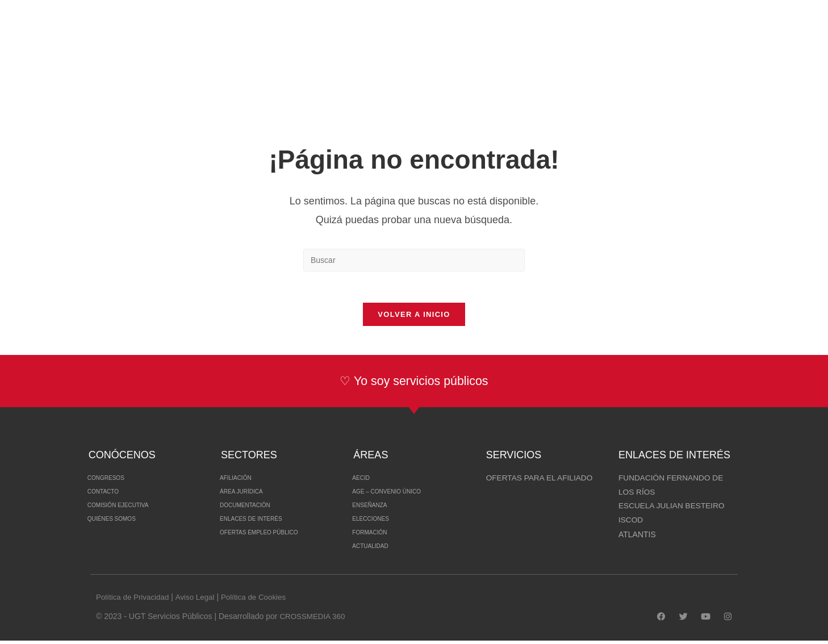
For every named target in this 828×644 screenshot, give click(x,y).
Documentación (255, 509)
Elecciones (378, 522)
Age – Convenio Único (400, 495)
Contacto (109, 495)
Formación (377, 536)
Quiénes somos (121, 522)
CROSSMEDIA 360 (314, 620)
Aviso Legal (199, 600)
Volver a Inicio (414, 318)
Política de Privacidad (134, 600)
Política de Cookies (260, 600)
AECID (364, 482)
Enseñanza (377, 509)
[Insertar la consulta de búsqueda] (414, 260)
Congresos (113, 482)
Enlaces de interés (263, 522)
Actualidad (377, 550)
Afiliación (242, 482)
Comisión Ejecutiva (130, 509)
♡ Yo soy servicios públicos (414, 384)
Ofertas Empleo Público (274, 536)
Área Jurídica (250, 495)
